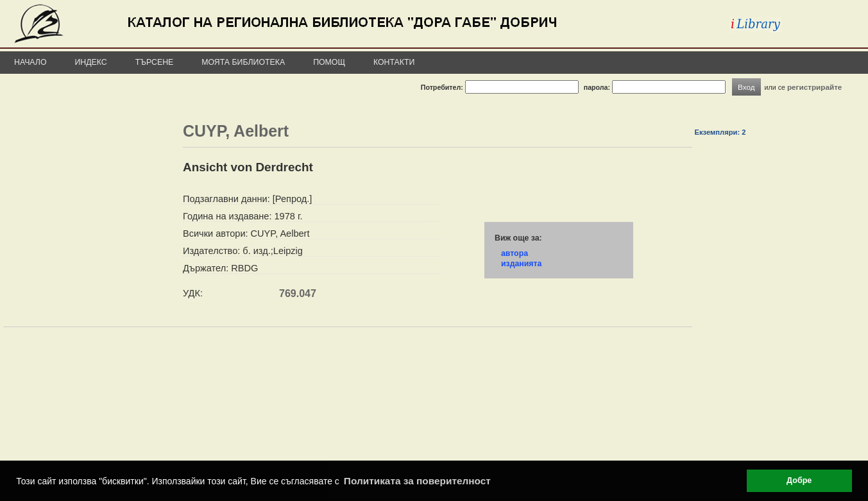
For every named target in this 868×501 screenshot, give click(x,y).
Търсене (155, 62)
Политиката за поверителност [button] (417, 481)
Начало (30, 62)
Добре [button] (799, 480)
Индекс (91, 62)
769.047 (298, 293)
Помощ (329, 62)
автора (515, 253)
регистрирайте (815, 87)
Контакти (394, 62)
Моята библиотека (243, 62)
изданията (521, 264)
